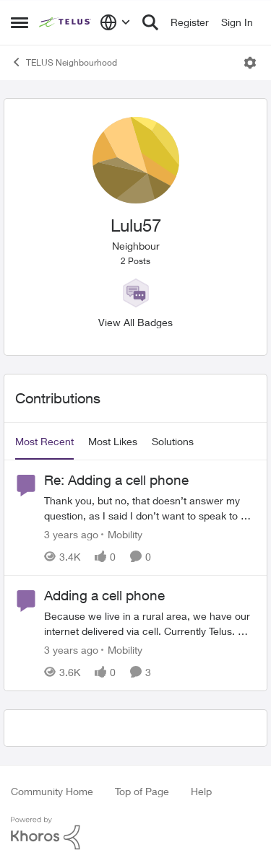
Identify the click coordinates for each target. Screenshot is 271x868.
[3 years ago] (71, 534)
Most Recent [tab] (44, 441)
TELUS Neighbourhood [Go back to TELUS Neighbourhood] (64, 62)
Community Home (52, 791)
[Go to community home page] (66, 22)
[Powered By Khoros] (135, 833)
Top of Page (142, 791)
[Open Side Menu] (20, 22)
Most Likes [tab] (113, 441)
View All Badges (135, 322)
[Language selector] (115, 22)
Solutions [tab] (173, 441)
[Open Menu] (250, 63)
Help (201, 791)
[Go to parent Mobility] (122, 534)
